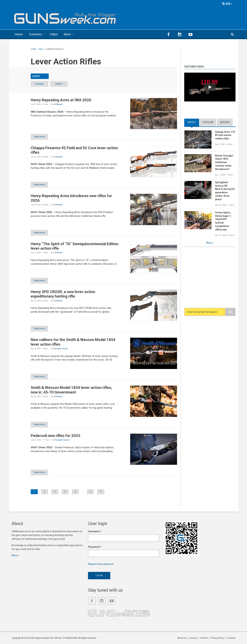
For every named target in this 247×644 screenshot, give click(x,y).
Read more (40, 136)
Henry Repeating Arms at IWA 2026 (61, 100)
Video (54, 34)
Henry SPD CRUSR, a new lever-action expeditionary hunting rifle (63, 294)
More (68, 34)
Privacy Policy (218, 638)
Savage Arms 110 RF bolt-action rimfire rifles (225, 135)
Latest (192, 122)
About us (182, 638)
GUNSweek (58, 104)
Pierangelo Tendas (61, 349)
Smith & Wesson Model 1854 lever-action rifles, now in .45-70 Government (71, 390)
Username (95, 531)
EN (227, 4)
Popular (208, 122)
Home (19, 34)
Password (95, 547)
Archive (225, 122)
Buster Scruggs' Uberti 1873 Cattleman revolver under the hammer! (224, 162)
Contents (36, 34)
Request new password (101, 564)
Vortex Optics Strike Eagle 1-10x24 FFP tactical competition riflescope (223, 221)
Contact (194, 638)
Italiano (60, 84)
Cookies (231, 638)
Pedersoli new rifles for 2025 (55, 436)
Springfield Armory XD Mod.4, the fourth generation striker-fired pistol (225, 191)
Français (40, 84)
